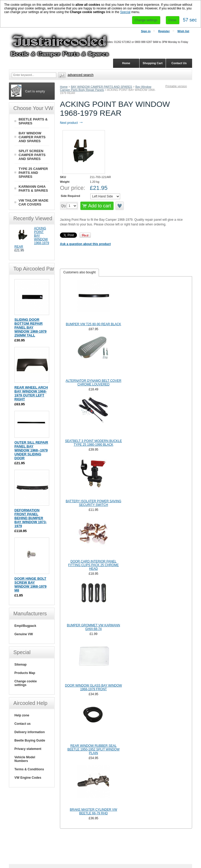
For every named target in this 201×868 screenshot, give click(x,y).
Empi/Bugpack (25, 626)
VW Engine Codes (28, 778)
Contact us (23, 724)
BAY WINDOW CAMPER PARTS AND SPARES (102, 87)
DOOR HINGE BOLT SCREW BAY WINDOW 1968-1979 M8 (30, 584)
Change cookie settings (26, 683)
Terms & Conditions (29, 769)
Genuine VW (24, 634)
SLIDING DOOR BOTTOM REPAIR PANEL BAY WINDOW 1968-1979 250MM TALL (30, 327)
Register (164, 31)
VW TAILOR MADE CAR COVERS (33, 202)
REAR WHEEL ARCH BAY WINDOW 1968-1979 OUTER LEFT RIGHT (31, 393)
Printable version (176, 86)
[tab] (79, 273)
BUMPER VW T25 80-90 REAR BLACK (94, 324)
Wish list (183, 31)
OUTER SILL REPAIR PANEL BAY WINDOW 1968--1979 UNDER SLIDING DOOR (31, 450)
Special (125, 12)
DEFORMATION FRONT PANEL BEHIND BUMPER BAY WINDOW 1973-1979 (31, 518)
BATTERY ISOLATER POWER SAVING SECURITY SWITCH (93, 503)
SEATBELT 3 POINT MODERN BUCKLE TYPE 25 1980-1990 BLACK (94, 443)
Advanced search (80, 75)
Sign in (146, 31)
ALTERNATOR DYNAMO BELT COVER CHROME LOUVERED (94, 383)
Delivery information (30, 732)
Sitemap (21, 665)
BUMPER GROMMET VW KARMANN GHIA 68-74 (94, 627)
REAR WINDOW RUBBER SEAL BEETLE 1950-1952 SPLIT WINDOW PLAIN (94, 749)
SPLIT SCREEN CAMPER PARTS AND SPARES (32, 155)
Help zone (22, 715)
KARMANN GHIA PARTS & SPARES (33, 189)
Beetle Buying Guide (30, 740)
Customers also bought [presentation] (79, 272)
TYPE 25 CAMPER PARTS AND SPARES (33, 173)
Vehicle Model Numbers (25, 759)
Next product (72, 123)
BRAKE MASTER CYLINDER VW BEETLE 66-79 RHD (94, 811)
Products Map (25, 673)
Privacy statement (28, 749)
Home (64, 87)
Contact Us (179, 63)
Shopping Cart (153, 63)
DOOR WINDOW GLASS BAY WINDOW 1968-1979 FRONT (93, 687)
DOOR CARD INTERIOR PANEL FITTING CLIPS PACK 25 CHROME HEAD (94, 565)
